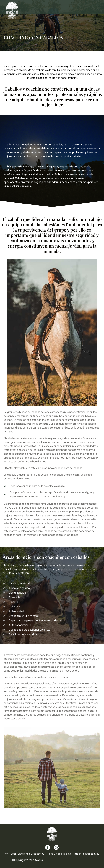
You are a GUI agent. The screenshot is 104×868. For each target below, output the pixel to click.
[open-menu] (99, 7)
